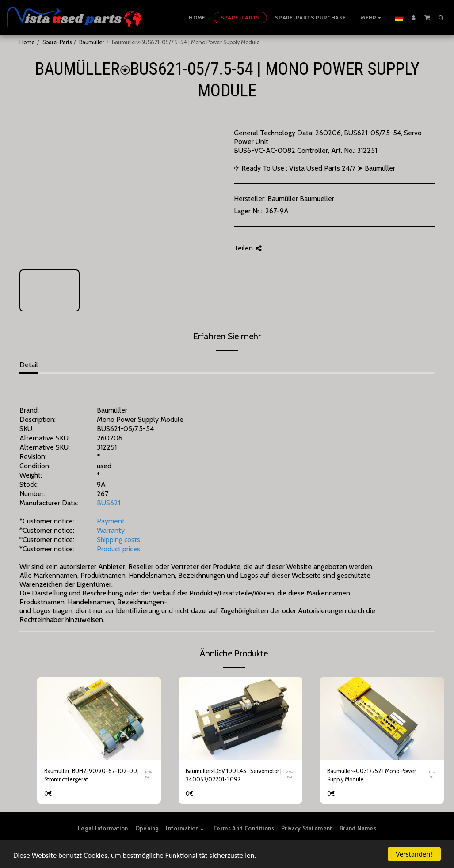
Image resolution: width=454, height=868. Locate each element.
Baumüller (92, 42)
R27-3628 (290, 775)
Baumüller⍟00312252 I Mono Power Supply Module (372, 775)
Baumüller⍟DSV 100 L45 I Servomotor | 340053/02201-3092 (234, 775)
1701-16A (149, 775)
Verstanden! (414, 854)
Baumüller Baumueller (301, 199)
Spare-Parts (57, 42)
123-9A (432, 775)
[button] (427, 17)
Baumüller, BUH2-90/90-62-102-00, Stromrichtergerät (91, 775)
